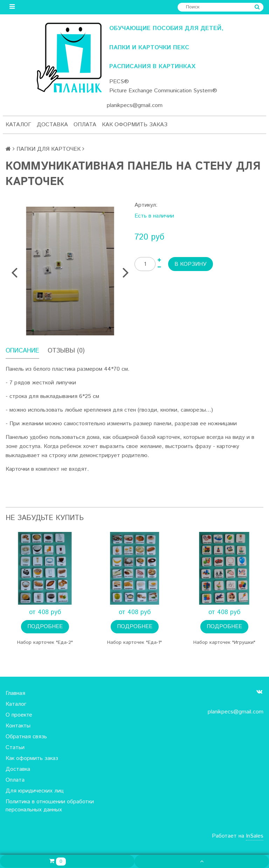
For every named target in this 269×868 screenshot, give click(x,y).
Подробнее (45, 627)
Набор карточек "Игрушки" (224, 642)
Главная (15, 693)
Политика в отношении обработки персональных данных (50, 806)
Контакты (18, 726)
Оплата (85, 125)
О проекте (19, 715)
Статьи (15, 748)
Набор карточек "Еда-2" (45, 642)
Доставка (52, 125)
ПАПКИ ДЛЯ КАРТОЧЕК (49, 149)
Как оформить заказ (135, 125)
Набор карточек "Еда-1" (134, 642)
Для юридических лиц (35, 791)
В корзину (191, 264)
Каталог (18, 125)
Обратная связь (26, 737)
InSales (255, 836)
